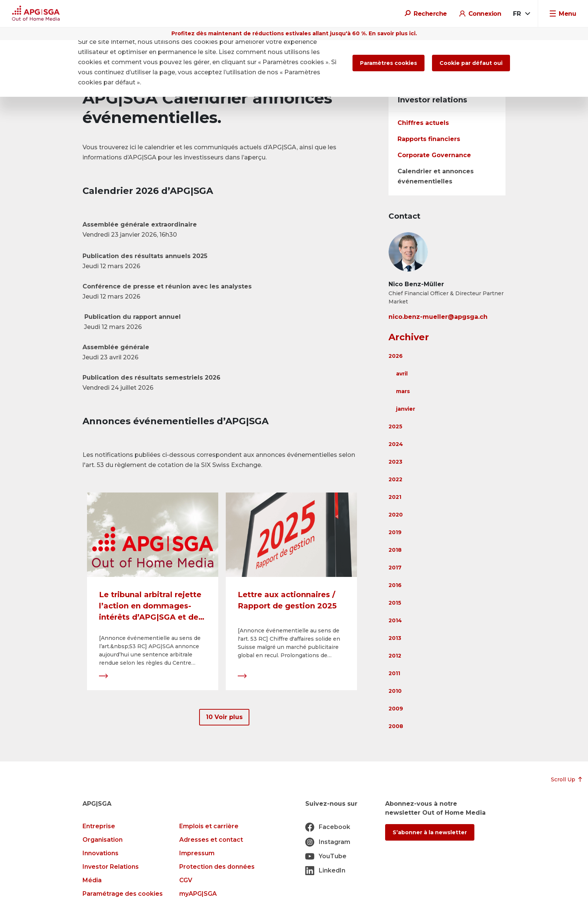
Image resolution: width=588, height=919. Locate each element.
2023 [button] (395, 462)
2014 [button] (395, 620)
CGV (186, 880)
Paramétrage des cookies (123, 894)
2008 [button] (396, 726)
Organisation (103, 840)
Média (92, 880)
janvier (406, 409)
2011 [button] (394, 673)
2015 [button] (395, 603)
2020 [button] (396, 515)
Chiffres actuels (423, 123)
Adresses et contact (211, 840)
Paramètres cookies (388, 63)
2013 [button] (395, 638)
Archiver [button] (409, 337)
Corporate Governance (434, 155)
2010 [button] (395, 691)
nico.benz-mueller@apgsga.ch (438, 317)
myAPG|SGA (198, 894)
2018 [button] (395, 550)
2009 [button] (396, 709)
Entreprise (99, 826)
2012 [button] (395, 656)
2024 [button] (396, 444)
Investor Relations (111, 867)
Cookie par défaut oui (471, 63)
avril (402, 374)
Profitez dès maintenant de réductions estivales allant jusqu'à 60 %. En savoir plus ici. (294, 33)
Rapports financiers (429, 139)
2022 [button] (395, 479)
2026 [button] (396, 356)
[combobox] (521, 14)
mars (403, 391)
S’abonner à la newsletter (430, 832)
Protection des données (217, 867)
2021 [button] (395, 497)
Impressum (197, 853)
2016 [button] (395, 585)
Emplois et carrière (209, 826)
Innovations (100, 853)
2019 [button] (395, 532)
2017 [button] (395, 568)
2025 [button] (395, 426)
